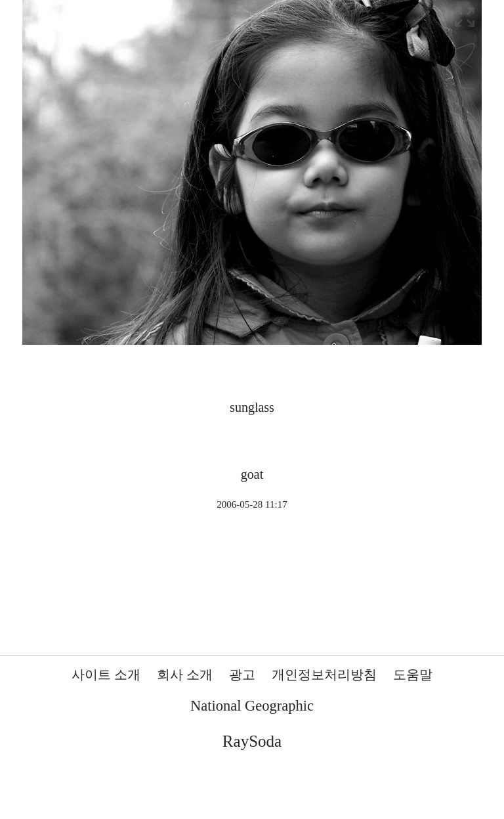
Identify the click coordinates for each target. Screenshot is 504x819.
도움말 (413, 675)
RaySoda (252, 741)
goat (252, 474)
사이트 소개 (106, 675)
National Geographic (252, 706)
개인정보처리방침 (324, 675)
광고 (242, 675)
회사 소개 (185, 675)
